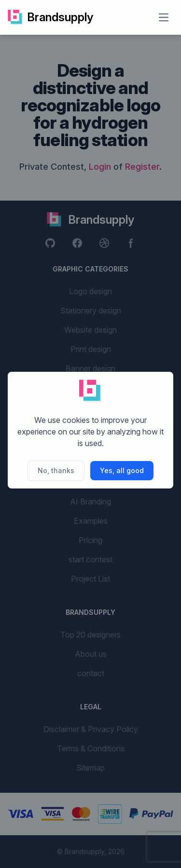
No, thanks (56, 470)
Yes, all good (122, 470)
